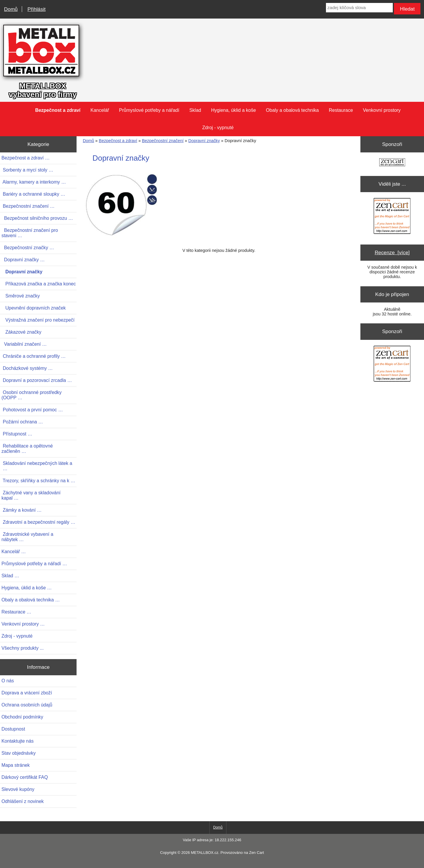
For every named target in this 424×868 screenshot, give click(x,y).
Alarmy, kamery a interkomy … (34, 182)
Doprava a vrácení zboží (27, 693)
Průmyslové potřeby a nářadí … (34, 564)
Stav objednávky (19, 753)
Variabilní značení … (24, 344)
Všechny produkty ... (23, 648)
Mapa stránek (16, 765)
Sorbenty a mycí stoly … (27, 170)
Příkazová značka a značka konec (39, 284)
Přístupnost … (17, 434)
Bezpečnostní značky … (28, 248)
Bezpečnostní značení (163, 141)
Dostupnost (13, 729)
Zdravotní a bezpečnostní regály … (38, 522)
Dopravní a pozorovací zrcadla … (37, 380)
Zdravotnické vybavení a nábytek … (27, 537)
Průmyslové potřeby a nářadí (149, 110)
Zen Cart (256, 853)
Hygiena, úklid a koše (233, 110)
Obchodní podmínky (22, 717)
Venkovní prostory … (23, 624)
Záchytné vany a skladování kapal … (31, 495)
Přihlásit (36, 9)
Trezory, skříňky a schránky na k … (38, 481)
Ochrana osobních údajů (27, 705)
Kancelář (100, 110)
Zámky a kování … (21, 510)
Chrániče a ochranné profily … (34, 356)
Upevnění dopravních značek (34, 308)
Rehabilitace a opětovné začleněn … (27, 449)
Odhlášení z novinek (23, 801)
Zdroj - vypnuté (218, 128)
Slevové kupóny (18, 789)
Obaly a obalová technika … (31, 600)
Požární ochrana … (22, 422)
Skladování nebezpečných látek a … (37, 466)
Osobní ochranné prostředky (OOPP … (32, 395)
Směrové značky (21, 296)
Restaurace (341, 110)
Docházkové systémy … (27, 368)
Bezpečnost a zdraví (118, 141)
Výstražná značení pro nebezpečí (38, 320)
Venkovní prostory (382, 110)
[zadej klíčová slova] (359, 8)
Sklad (195, 110)
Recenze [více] (392, 252)
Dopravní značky (204, 141)
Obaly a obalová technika (292, 110)
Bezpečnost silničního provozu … (37, 218)
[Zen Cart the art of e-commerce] (392, 163)
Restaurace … (16, 612)
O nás (8, 681)
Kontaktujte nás (18, 741)
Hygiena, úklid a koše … (27, 588)
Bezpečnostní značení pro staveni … (30, 233)
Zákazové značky (21, 332)
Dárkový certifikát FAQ (25, 777)
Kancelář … (14, 552)
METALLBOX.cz (204, 853)
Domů (11, 9)
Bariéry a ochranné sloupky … (33, 194)
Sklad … (10, 576)
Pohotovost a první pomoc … (32, 410)
